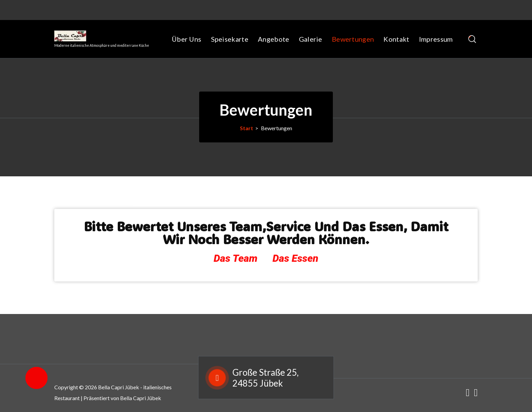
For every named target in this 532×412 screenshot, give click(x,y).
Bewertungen (353, 39)
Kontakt (396, 39)
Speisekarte (230, 39)
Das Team (236, 258)
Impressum (436, 39)
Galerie (311, 39)
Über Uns (186, 39)
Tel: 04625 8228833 (180, 6)
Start (246, 128)
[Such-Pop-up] (472, 39)
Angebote (273, 39)
